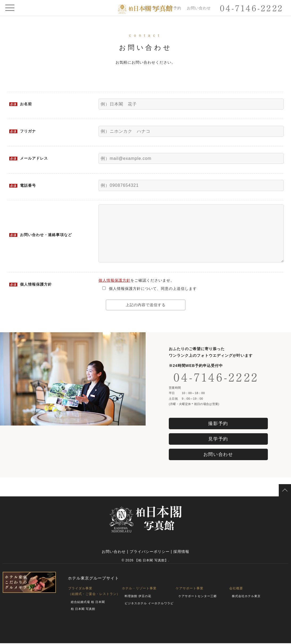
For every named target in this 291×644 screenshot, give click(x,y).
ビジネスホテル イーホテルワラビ (149, 604)
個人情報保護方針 (114, 280)
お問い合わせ (199, 8)
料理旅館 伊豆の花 (138, 597)
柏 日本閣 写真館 (83, 610)
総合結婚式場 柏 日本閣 (88, 603)
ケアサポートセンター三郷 (198, 597)
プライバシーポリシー (150, 552)
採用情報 (181, 552)
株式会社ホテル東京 (246, 597)
